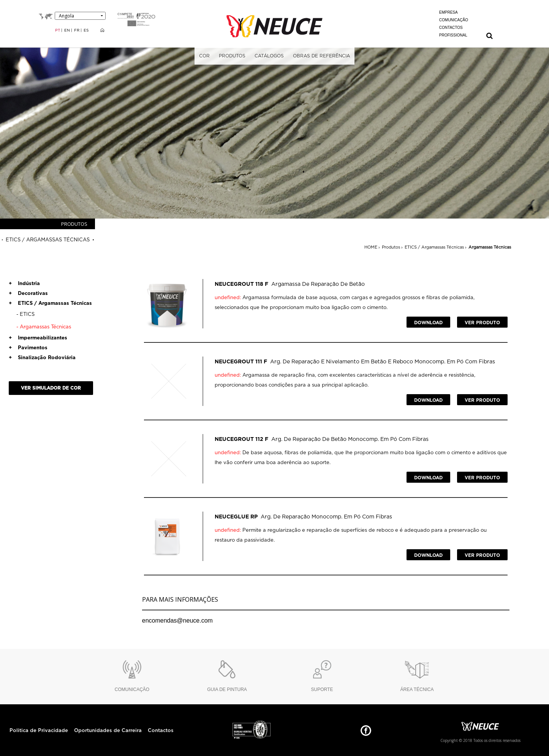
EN (68, 30)
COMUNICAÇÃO (454, 20)
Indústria (24, 284)
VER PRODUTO (482, 323)
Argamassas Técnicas (490, 247)
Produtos (391, 247)
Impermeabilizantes (38, 338)
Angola (66, 16)
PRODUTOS (232, 56)
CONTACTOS (451, 28)
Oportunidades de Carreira (108, 731)
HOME (371, 247)
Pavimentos (28, 348)
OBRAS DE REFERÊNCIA (321, 56)
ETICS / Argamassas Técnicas (434, 247)
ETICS (25, 315)
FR (77, 30)
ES (86, 30)
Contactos (161, 731)
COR (204, 56)
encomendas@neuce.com (177, 620)
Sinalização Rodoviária (42, 358)
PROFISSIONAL (453, 35)
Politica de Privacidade (39, 731)
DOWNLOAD (428, 323)
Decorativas (28, 294)
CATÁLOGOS (269, 56)
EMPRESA (449, 12)
